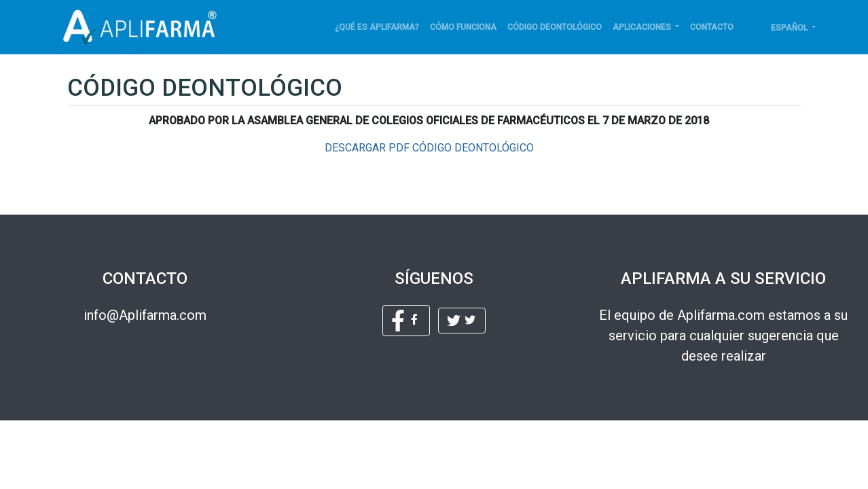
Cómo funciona (463, 27)
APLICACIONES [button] (643, 27)
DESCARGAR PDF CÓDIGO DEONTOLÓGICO (429, 148)
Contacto (712, 27)
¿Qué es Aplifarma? (377, 27)
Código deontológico (555, 27)
